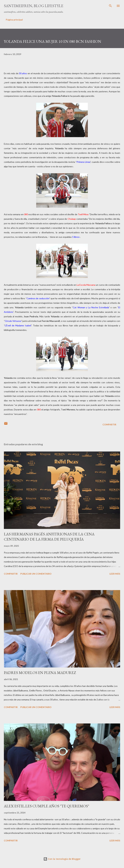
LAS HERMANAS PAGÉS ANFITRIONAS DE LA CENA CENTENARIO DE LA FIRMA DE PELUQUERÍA (49, 537)
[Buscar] (110, 6)
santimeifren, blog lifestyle (34, 6)
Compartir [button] (109, 424)
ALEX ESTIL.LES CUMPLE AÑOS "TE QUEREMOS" (46, 806)
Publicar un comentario (36, 574)
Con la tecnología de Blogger (62, 859)
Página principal (14, 20)
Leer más (115, 574)
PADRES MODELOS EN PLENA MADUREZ (40, 673)
